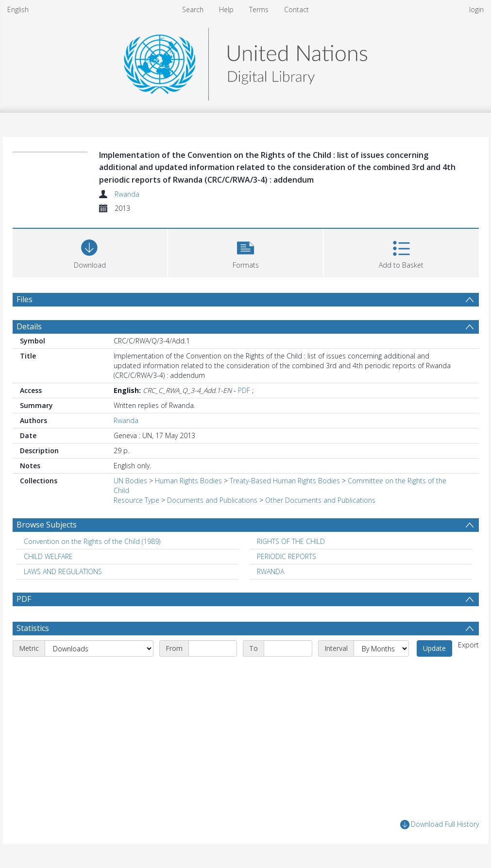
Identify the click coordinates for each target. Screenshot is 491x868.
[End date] (288, 648)
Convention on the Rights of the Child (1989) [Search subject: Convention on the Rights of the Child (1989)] (92, 541)
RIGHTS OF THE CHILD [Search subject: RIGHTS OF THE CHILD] (291, 541)
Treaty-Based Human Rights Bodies (285, 481)
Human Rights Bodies (188, 481)
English (18, 9)
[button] (245, 252)
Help (226, 9)
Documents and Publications (212, 500)
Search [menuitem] (193, 9)
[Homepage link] (245, 61)
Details (29, 326)
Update (434, 648)
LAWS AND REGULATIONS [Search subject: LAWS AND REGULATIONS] (63, 571)
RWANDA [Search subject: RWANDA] (271, 571)
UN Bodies (130, 481)
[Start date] (213, 648)
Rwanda (127, 194)
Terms (259, 9)
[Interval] (381, 648)
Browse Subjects (47, 525)
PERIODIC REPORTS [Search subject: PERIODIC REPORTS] (287, 556)
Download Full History (440, 825)
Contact (296, 9)
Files (25, 299)
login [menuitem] (476, 9)
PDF (244, 390)
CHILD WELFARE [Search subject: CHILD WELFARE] (48, 556)
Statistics (33, 628)
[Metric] (99, 648)
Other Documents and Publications (320, 500)
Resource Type (136, 500)
